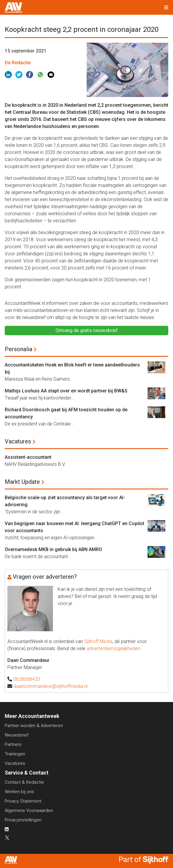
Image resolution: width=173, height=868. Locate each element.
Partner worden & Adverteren (34, 726)
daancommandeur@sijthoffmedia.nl (50, 686)
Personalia (18, 349)
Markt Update (22, 482)
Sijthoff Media (98, 641)
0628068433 (27, 679)
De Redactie (18, 63)
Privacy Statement (23, 801)
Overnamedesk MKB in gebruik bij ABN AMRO (53, 549)
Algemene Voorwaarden (29, 811)
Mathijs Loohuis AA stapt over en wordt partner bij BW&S (66, 391)
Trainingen (15, 754)
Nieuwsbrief (17, 735)
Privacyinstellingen (23, 820)
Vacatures (18, 441)
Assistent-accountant (28, 457)
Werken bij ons (19, 792)
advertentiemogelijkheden (113, 648)
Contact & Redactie (24, 782)
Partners (13, 744)
